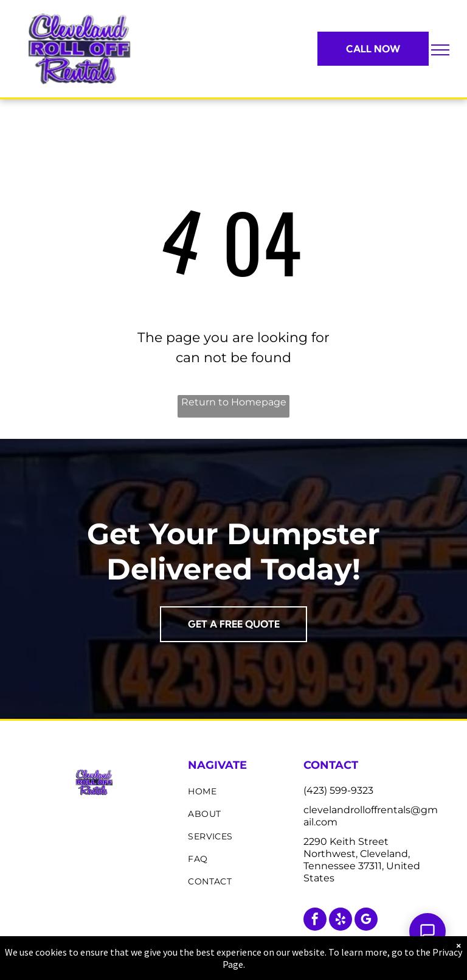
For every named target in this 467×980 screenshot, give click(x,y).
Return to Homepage (234, 402)
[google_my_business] (366, 921)
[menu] (440, 50)
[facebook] (315, 921)
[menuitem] (241, 792)
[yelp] (341, 921)
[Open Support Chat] (427, 931)
